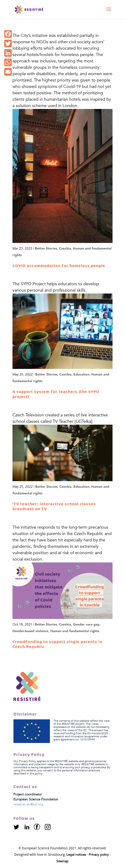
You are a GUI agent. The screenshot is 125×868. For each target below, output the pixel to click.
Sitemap (62, 861)
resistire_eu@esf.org (28, 804)
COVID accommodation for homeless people (59, 266)
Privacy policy (99, 855)
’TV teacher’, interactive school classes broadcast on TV (54, 507)
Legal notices (76, 855)
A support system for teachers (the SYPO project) (56, 394)
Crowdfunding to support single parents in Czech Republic (57, 644)
